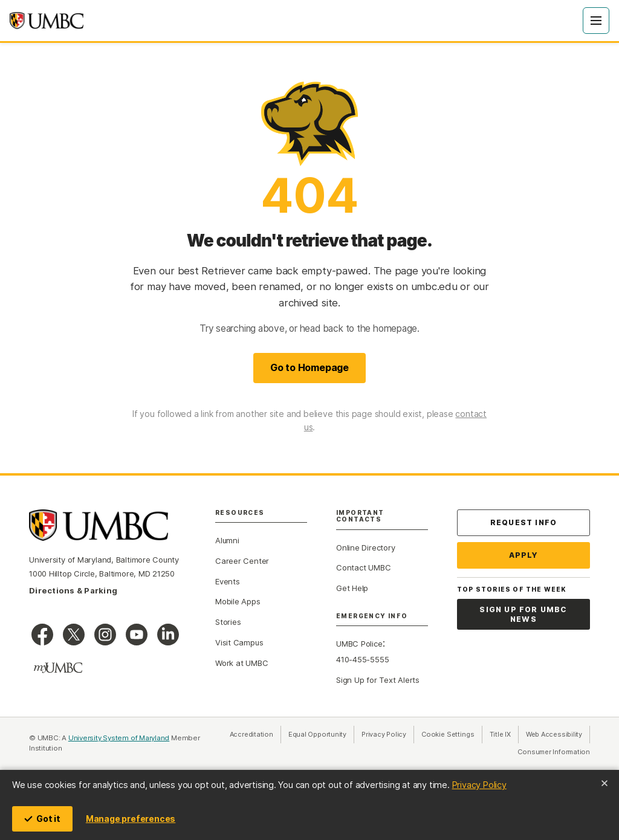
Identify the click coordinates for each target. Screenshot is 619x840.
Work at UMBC (241, 663)
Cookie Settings (448, 734)
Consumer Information (554, 751)
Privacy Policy (479, 785)
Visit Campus (239, 642)
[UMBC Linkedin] (168, 635)
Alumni (227, 540)
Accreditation (251, 734)
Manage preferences (131, 819)
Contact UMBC (363, 567)
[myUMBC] (58, 668)
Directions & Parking (73, 590)
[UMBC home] (47, 21)
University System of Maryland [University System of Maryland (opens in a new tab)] (119, 738)
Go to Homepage (309, 367)
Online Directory (365, 548)
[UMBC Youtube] (137, 635)
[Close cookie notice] (604, 783)
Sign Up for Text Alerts (378, 680)
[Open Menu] (596, 21)
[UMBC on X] (74, 635)
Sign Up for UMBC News (523, 614)
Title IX (504, 734)
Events (228, 581)
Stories (228, 622)
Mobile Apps (238, 601)
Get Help (352, 588)
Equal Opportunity (321, 734)
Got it (42, 819)
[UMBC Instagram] (105, 635)
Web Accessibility (558, 734)
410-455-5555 (362, 659)
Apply (524, 555)
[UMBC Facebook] (42, 635)
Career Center (242, 561)
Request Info (523, 522)
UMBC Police (359, 644)
